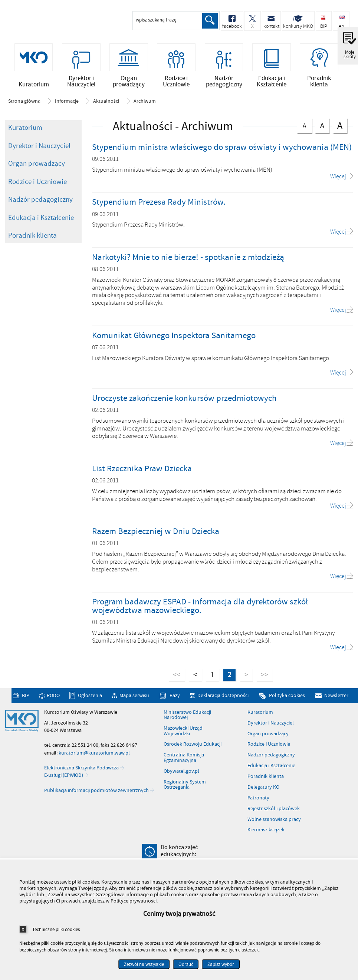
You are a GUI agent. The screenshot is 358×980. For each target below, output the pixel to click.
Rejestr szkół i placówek (274, 812)
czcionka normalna (304, 127)
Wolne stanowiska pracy (274, 822)
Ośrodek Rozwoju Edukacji (193, 747)
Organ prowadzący (37, 166)
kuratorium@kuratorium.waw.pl (94, 756)
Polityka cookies (287, 698)
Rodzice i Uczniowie (37, 184)
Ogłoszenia (90, 698)
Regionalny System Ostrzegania (185, 787)
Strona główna (24, 104)
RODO (53, 698)
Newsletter (336, 698)
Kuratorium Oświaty (45, 22)
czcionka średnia (322, 127)
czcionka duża (340, 128)
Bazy (175, 698)
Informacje (67, 104)
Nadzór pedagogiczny (40, 202)
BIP (26, 698)
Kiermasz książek (266, 833)
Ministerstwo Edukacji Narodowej (187, 718)
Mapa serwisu (134, 698)
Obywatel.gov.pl (181, 774)
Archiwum (145, 104)
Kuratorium (25, 131)
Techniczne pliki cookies (56, 929)
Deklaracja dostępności (223, 698)
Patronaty (258, 801)
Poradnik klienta (32, 238)
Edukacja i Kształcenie (41, 220)
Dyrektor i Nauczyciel (39, 148)
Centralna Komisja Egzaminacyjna (184, 761)
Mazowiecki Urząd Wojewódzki (183, 734)
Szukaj (210, 21)
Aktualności (106, 104)
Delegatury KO (263, 790)
